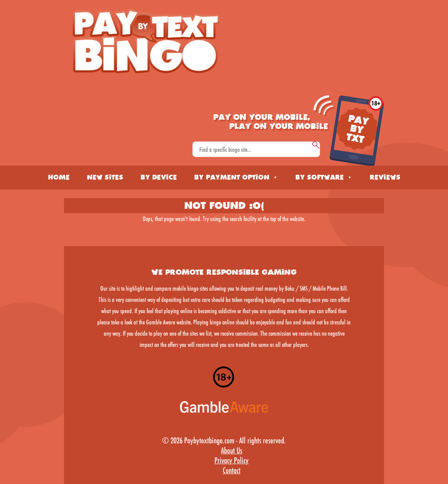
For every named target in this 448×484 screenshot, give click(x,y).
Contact (232, 470)
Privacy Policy (232, 460)
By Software (324, 177)
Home (59, 177)
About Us (232, 450)
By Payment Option (236, 177)
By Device (159, 177)
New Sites (105, 177)
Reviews (385, 177)
